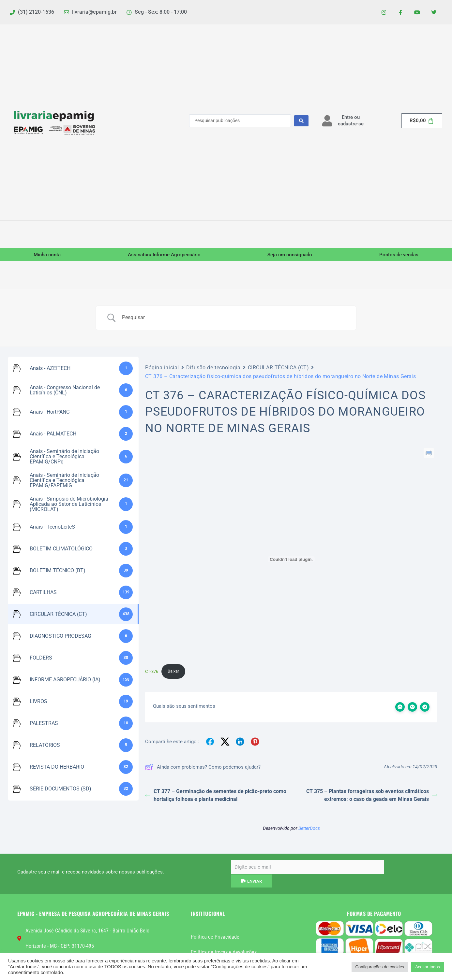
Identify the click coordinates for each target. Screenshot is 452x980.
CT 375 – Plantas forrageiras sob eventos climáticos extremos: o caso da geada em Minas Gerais (372, 795)
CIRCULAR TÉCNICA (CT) (279, 368)
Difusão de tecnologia (213, 368)
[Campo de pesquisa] (234, 318)
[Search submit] (301, 121)
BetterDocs (309, 828)
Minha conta (47, 255)
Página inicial (162, 368)
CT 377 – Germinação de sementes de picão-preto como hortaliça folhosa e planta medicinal (216, 795)
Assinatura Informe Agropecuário (164, 255)
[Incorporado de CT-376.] (291, 559)
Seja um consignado (290, 255)
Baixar (173, 671)
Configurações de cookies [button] (380, 967)
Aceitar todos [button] (428, 967)
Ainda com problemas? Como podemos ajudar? (203, 767)
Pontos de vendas (399, 255)
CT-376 (152, 671)
